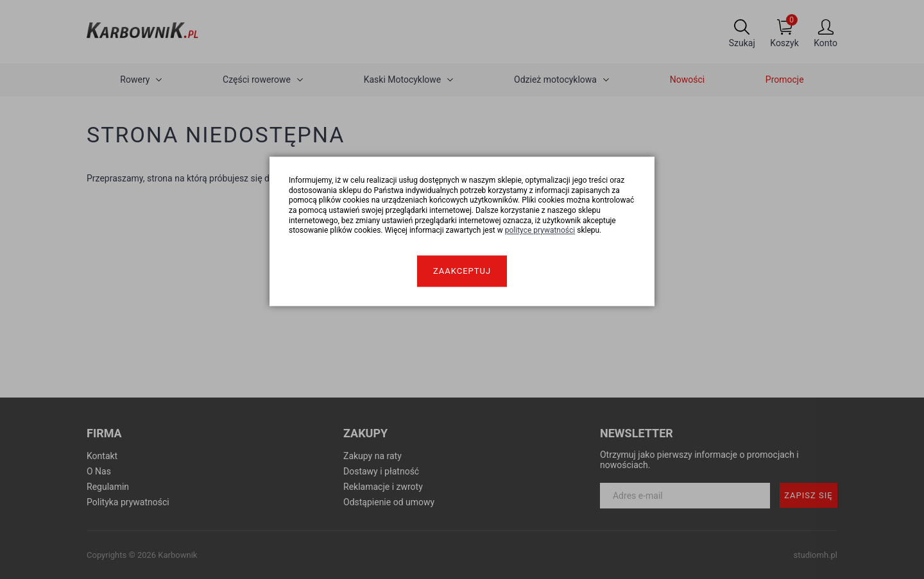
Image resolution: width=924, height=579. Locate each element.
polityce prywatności (540, 231)
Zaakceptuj (462, 271)
